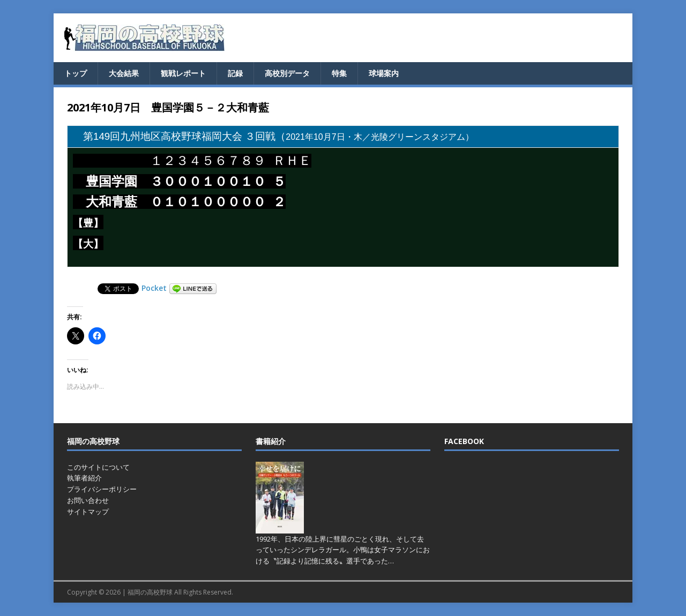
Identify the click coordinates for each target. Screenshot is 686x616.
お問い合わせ (88, 500)
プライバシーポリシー (102, 489)
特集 (339, 73)
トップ (76, 73)
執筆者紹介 (84, 478)
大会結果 (124, 73)
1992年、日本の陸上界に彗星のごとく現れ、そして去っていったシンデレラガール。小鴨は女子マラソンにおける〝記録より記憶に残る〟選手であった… (343, 550)
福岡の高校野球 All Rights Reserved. (180, 592)
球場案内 (384, 73)
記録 (235, 73)
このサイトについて (98, 467)
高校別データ (287, 73)
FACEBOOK (464, 441)
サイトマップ (88, 512)
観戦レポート (183, 73)
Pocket (154, 288)
